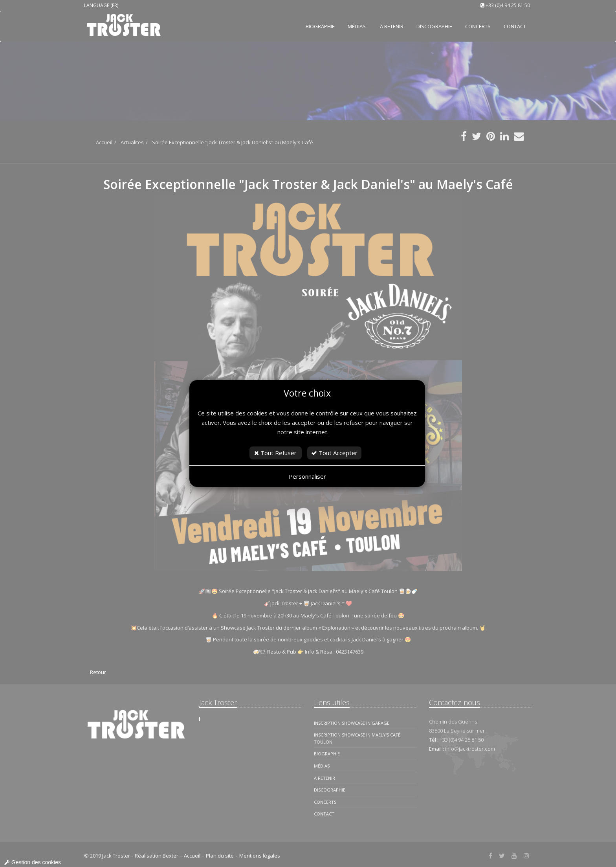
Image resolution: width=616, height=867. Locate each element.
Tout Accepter (334, 453)
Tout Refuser (275, 453)
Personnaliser (307, 476)
